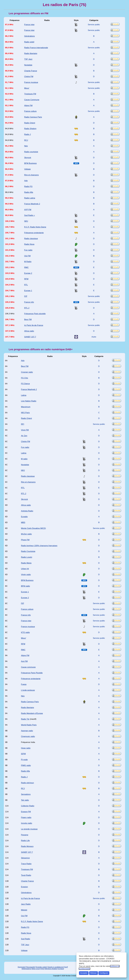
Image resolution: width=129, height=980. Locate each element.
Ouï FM (24, 916)
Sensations (26, 794)
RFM (26, 279)
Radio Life (25, 840)
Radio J (27, 134)
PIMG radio (26, 765)
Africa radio (29, 331)
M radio (24, 459)
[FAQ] (42, 969)
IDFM (23, 754)
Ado (26, 181)
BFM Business (30, 163)
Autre (94, 337)
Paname (25, 835)
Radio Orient (30, 123)
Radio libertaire (31, 53)
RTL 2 (27, 308)
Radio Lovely (27, 557)
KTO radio (25, 632)
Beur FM (28, 319)
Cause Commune (32, 100)
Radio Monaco (27, 846)
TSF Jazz (28, 59)
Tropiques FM (30, 94)
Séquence (25, 858)
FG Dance (25, 384)
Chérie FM (29, 76)
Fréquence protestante (34, 233)
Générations (29, 36)
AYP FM (28, 210)
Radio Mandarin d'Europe (32, 713)
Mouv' (27, 88)
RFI (23, 424)
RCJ (26, 140)
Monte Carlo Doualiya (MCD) (33, 528)
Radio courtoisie (31, 152)
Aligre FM (28, 105)
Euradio (24, 517)
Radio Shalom (30, 129)
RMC (26, 267)
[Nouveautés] (31, 967)
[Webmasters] (26, 969)
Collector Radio (28, 806)
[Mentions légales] (51, 969)
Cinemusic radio (28, 736)
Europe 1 (28, 291)
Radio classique (31, 238)
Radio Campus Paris (33, 117)
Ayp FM (24, 661)
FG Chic (25, 378)
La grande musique (29, 829)
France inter (29, 25)
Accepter (84, 973)
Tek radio (25, 800)
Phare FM (25, 540)
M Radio (28, 262)
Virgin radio (26, 574)
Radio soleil (29, 42)
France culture (30, 111)
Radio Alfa (29, 192)
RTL (26, 285)
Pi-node (24, 760)
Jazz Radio (26, 904)
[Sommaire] (22, 967)
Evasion (24, 887)
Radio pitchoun (27, 783)
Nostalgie (28, 65)
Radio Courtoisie (28, 551)
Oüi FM (27, 256)
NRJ (26, 221)
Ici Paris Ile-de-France (34, 325)
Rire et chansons (31, 175)
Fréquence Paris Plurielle (32, 673)
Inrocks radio (27, 823)
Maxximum (26, 407)
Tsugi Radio (26, 875)
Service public (94, 25)
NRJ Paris (25, 413)
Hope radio (26, 748)
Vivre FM (25, 430)
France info (29, 302)
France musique (31, 82)
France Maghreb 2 (32, 204)
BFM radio (25, 586)
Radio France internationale (36, 48)
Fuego (24, 684)
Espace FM (26, 812)
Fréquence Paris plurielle (35, 314)
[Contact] (61, 969)
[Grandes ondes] (41, 967)
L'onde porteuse (28, 690)
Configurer (104, 973)
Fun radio (28, 250)
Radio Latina (30, 198)
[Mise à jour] (36, 969)
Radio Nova (29, 244)
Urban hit (25, 569)
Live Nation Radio (29, 401)
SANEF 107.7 (30, 337)
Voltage (27, 169)
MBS (23, 522)
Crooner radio (27, 372)
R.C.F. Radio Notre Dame (35, 227)
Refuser (93, 973)
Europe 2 (28, 273)
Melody (24, 910)
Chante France (31, 71)
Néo (26, 146)
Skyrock (28, 158)
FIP (26, 296)
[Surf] (66, 967)
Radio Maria (26, 563)
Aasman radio (27, 731)
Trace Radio (26, 864)
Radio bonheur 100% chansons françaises (39, 546)
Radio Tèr (25, 719)
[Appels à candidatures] (56, 967)
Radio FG (28, 186)
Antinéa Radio (27, 511)
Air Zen (24, 436)
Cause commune (28, 667)
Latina (24, 395)
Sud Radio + (29, 215)
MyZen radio (26, 534)
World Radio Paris (29, 725)
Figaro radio (26, 817)
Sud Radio (26, 939)
